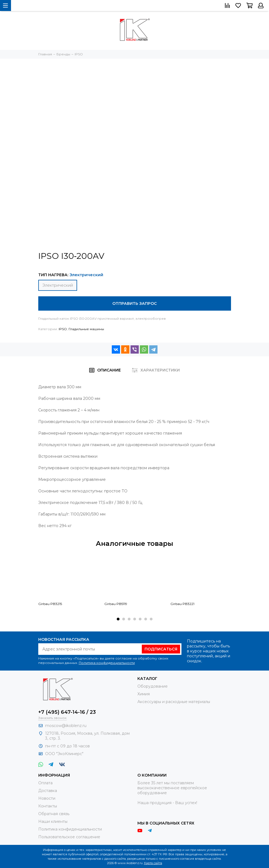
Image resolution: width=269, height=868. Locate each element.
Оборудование (153, 686)
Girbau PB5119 (116, 604)
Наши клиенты (53, 821)
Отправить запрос (134, 303)
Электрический (58, 285)
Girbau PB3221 (182, 604)
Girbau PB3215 (50, 604)
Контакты (48, 806)
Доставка (48, 791)
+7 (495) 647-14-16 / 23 (67, 712)
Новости (47, 798)
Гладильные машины (86, 329)
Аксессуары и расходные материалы (174, 702)
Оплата (45, 783)
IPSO (63, 329)
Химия (144, 694)
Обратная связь (54, 814)
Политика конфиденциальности (107, 663)
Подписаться (161, 649)
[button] (118, 619)
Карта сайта (153, 863)
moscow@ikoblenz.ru (66, 726)
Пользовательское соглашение (69, 837)
